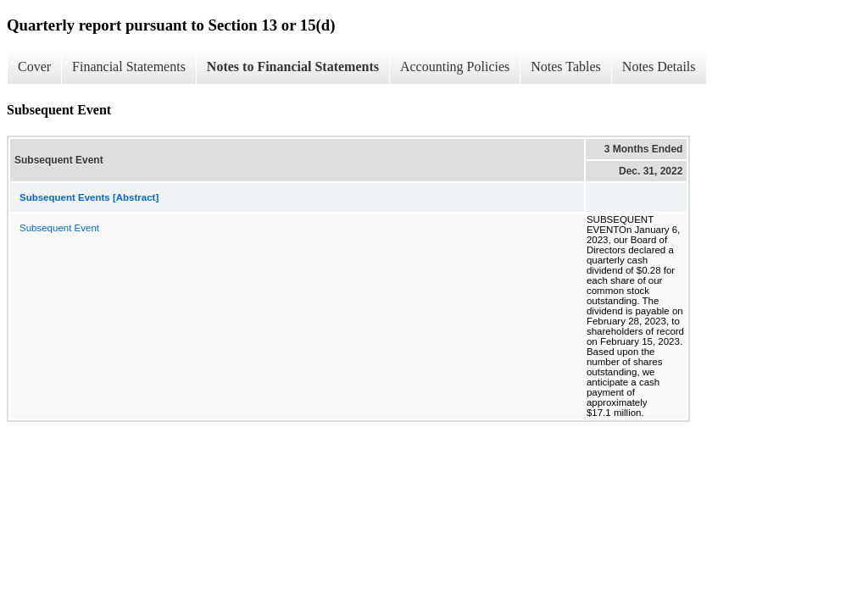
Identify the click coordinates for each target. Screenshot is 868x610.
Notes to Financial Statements (293, 67)
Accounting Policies (455, 67)
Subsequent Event (59, 228)
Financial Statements (129, 67)
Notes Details (659, 67)
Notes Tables (566, 67)
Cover (34, 67)
